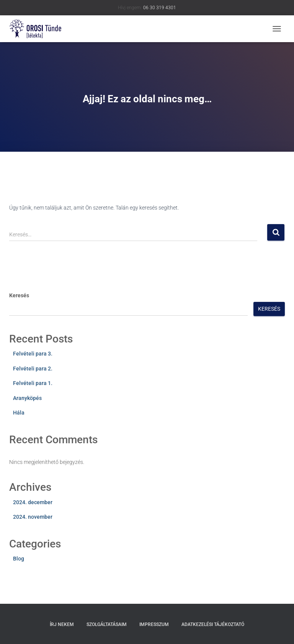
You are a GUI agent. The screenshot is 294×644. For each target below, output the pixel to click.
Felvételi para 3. (33, 354)
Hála (19, 413)
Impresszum (154, 624)
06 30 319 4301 (160, 8)
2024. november (33, 517)
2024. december (33, 502)
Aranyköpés (27, 398)
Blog (19, 559)
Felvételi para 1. (33, 383)
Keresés (19, 295)
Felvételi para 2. (33, 369)
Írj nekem (62, 624)
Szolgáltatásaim (107, 624)
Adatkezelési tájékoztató (213, 624)
